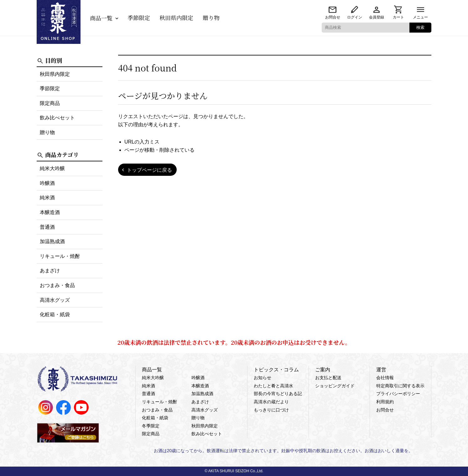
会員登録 (377, 17)
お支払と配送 (328, 378)
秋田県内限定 (176, 18)
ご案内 (323, 370)
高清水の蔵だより (271, 402)
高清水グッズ (55, 300)
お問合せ (333, 17)
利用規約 (385, 402)
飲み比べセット (57, 118)
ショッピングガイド (335, 386)
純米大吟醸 (52, 168)
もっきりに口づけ (271, 410)
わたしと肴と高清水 (273, 386)
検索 (420, 27)
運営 (381, 370)
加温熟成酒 (52, 241)
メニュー (420, 17)
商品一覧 (101, 18)
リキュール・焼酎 (60, 256)
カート (398, 17)
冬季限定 (151, 426)
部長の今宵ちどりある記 (278, 394)
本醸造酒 (50, 212)
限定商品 (50, 103)
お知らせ (263, 378)
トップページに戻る (149, 170)
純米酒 (47, 198)
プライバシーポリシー (398, 394)
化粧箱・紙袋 (55, 314)
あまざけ (50, 271)
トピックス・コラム (276, 370)
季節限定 (139, 18)
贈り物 (211, 18)
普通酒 (47, 227)
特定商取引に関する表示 (400, 386)
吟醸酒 (47, 183)
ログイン (355, 17)
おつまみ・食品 (57, 285)
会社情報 (385, 378)
